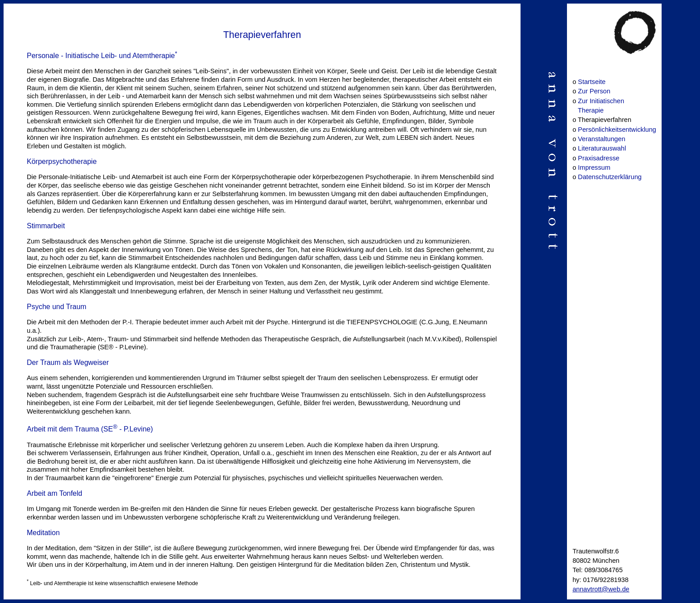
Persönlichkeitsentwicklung (617, 130)
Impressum (594, 167)
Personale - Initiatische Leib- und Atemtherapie (102, 56)
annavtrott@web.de (601, 589)
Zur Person (594, 91)
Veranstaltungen (602, 139)
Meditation (43, 533)
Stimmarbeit (46, 226)
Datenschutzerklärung (610, 177)
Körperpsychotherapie (62, 161)
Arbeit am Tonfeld (54, 493)
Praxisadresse (599, 158)
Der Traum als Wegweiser (68, 362)
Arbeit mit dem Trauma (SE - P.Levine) (90, 429)
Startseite (592, 82)
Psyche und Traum (56, 307)
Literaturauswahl (602, 148)
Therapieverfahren (262, 35)
